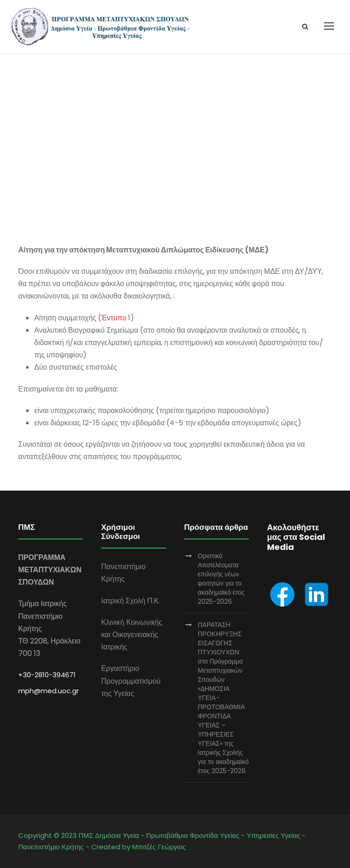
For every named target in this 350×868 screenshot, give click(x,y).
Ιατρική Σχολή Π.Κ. (131, 601)
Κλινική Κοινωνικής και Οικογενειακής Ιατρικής (132, 635)
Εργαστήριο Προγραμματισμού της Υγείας (131, 681)
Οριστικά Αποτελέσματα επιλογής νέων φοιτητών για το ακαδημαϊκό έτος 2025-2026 (221, 579)
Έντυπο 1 (116, 318)
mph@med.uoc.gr (49, 691)
